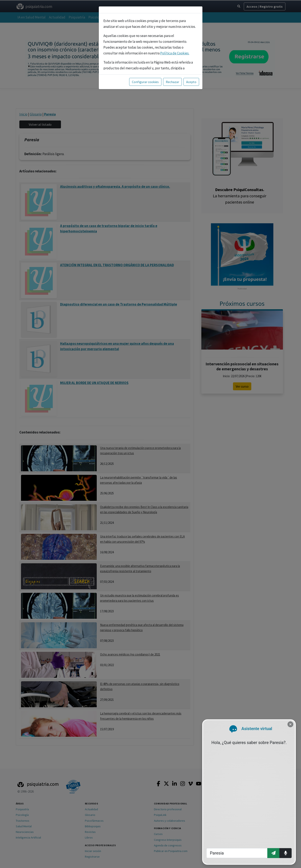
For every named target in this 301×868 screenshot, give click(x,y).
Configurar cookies (145, 82)
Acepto (191, 82)
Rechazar (172, 82)
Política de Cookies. (175, 53)
